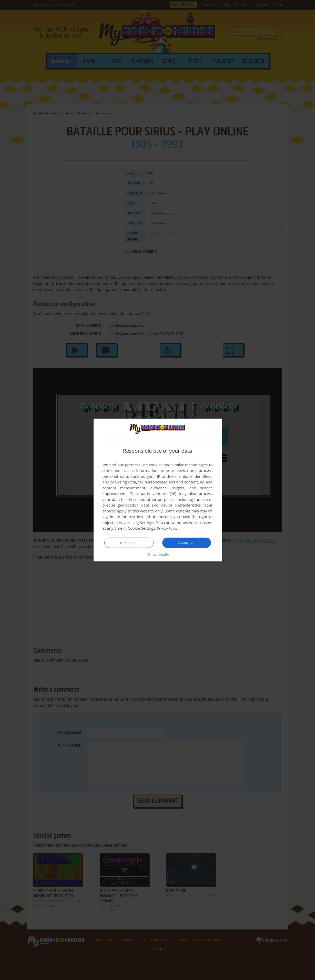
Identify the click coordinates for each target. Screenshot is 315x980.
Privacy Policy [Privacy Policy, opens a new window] (169, 528)
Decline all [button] (129, 543)
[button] (158, 555)
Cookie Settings (141, 528)
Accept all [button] (186, 543)
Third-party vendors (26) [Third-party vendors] (153, 494)
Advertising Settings (137, 523)
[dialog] (158, 490)
